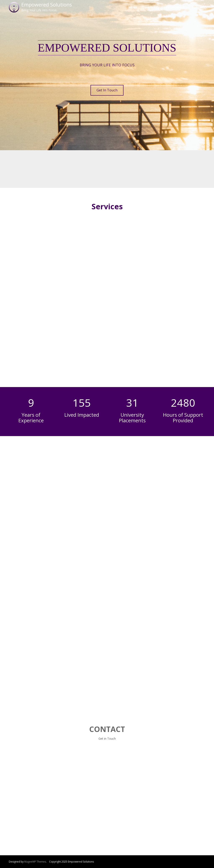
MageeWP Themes (35, 862)
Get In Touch (107, 90)
